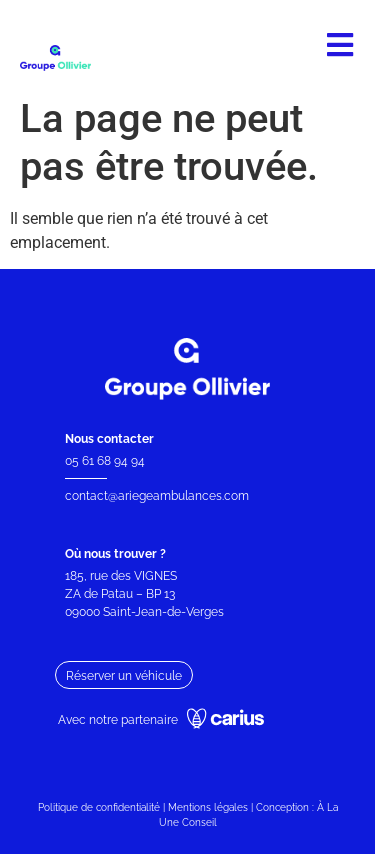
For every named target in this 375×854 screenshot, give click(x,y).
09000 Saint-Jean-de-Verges (146, 612)
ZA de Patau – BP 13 (120, 594)
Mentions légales (208, 807)
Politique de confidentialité (99, 807)
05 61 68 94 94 (105, 461)
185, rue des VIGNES (121, 576)
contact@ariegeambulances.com (157, 496)
